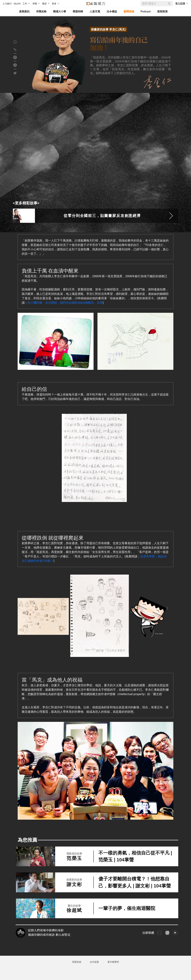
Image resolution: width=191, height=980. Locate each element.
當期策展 (160, 12)
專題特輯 (76, 12)
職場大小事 (58, 12)
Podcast (144, 12)
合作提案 (94, 967)
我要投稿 (77, 967)
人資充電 (93, 12)
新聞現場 (127, 12)
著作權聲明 (113, 967)
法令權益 (110, 12)
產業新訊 (22, 12)
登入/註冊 (180, 3)
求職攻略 (39, 12)
